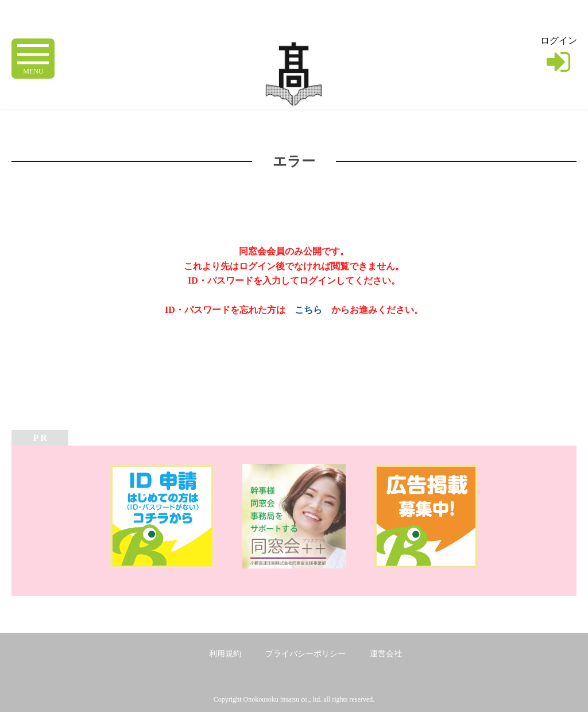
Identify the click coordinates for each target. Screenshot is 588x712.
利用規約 (225, 654)
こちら (308, 310)
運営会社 (386, 654)
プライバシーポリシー (305, 654)
